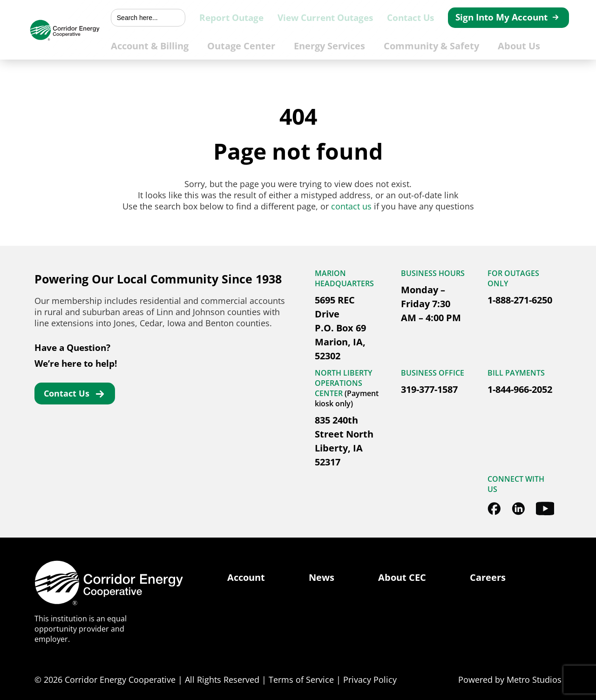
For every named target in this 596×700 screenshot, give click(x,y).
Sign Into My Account (505, 17)
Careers (488, 577)
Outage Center (273, 45)
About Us (531, 45)
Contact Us (424, 18)
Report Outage (268, 18)
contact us (351, 206)
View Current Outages (349, 18)
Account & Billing (188, 45)
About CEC (402, 577)
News (322, 577)
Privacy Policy (370, 680)
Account (246, 577)
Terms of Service (301, 680)
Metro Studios (534, 680)
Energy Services (355, 45)
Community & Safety (450, 45)
